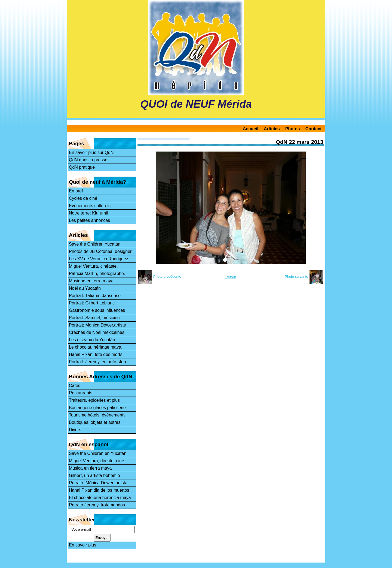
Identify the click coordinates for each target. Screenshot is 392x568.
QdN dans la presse (88, 160)
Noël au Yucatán (85, 288)
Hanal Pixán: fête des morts (96, 354)
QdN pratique (82, 167)
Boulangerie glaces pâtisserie (97, 408)
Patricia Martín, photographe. (97, 274)
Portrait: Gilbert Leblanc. (92, 303)
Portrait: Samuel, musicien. (95, 318)
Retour (231, 277)
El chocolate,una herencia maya (100, 498)
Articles (272, 129)
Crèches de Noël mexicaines (97, 332)
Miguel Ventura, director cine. (97, 461)
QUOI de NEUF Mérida (196, 104)
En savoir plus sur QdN (91, 152)
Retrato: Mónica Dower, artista (98, 483)
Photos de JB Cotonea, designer (100, 251)
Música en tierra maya (90, 468)
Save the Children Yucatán (95, 244)
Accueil (251, 129)
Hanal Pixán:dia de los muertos (99, 490)
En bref (76, 191)
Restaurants (81, 393)
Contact (314, 129)
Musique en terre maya (91, 281)
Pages (76, 143)
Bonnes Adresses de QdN (101, 377)
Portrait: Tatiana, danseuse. (95, 296)
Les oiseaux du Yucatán (92, 340)
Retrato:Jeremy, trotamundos (97, 505)
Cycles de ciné (83, 198)
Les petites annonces (89, 220)
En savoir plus (83, 545)
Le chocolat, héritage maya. (96, 347)
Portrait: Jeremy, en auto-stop (97, 362)
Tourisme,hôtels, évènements (97, 415)
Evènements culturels (90, 206)
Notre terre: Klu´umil (88, 213)
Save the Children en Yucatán (98, 453)
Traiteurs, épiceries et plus (94, 400)
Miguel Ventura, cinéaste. (93, 266)
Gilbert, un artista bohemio (94, 475)
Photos (293, 129)
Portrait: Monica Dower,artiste (97, 325)
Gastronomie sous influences (97, 310)
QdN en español (89, 444)
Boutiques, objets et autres (95, 422)
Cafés (75, 386)
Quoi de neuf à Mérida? (97, 182)
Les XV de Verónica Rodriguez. (99, 259)
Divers (75, 430)
